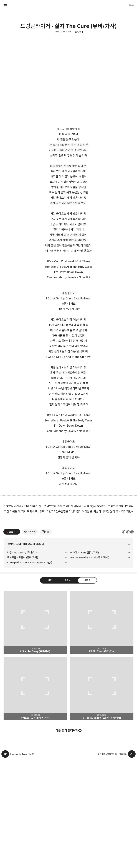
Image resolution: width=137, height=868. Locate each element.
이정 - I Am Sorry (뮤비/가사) (23, 661)
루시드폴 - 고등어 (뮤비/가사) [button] (35, 797)
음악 (10, 653)
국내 (18, 653)
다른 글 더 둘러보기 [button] (67, 839)
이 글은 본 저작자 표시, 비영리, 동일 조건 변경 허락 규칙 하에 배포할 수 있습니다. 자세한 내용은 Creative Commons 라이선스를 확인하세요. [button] (128, 640)
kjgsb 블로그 (5, 863)
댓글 (50, 689)
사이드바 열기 (5, 5)
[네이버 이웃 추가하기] (46, 640)
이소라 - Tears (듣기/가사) (85, 661)
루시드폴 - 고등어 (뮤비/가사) (23, 666)
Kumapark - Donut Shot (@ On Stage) (30, 671)
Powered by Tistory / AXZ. (22, 863)
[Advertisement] (68, 541)
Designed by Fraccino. (116, 862)
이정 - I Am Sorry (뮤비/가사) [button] (35, 731)
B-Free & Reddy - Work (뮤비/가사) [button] (102, 797)
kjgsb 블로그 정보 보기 (132, 5)
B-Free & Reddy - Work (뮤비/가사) (90, 666)
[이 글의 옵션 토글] (17, 640)
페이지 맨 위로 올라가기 (132, 863)
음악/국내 (79, 32)
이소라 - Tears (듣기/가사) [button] (102, 731)
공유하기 (68, 689)
